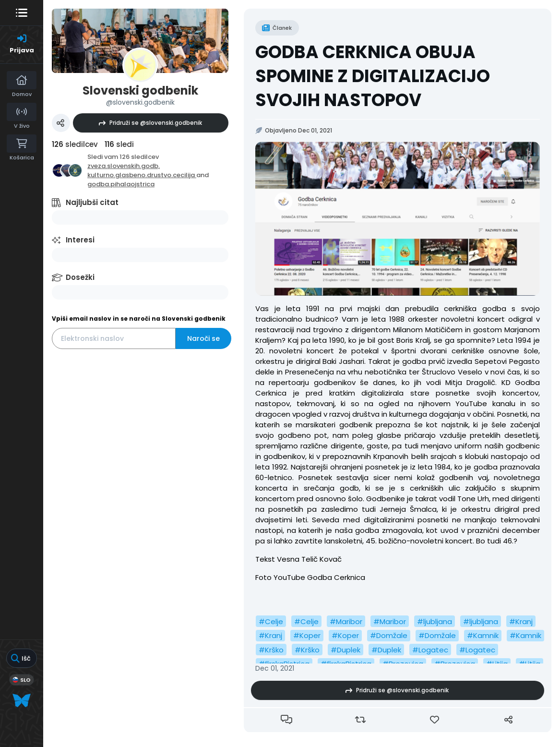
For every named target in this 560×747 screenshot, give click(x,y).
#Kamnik (483, 635)
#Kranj (521, 621)
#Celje (271, 621)
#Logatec (430, 650)
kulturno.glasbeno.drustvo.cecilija (142, 175)
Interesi (80, 240)
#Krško (271, 650)
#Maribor (346, 621)
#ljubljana (435, 621)
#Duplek (346, 650)
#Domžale (389, 635)
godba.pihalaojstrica (121, 184)
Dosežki (80, 277)
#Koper (307, 635)
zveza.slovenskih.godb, (124, 166)
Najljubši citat (92, 202)
